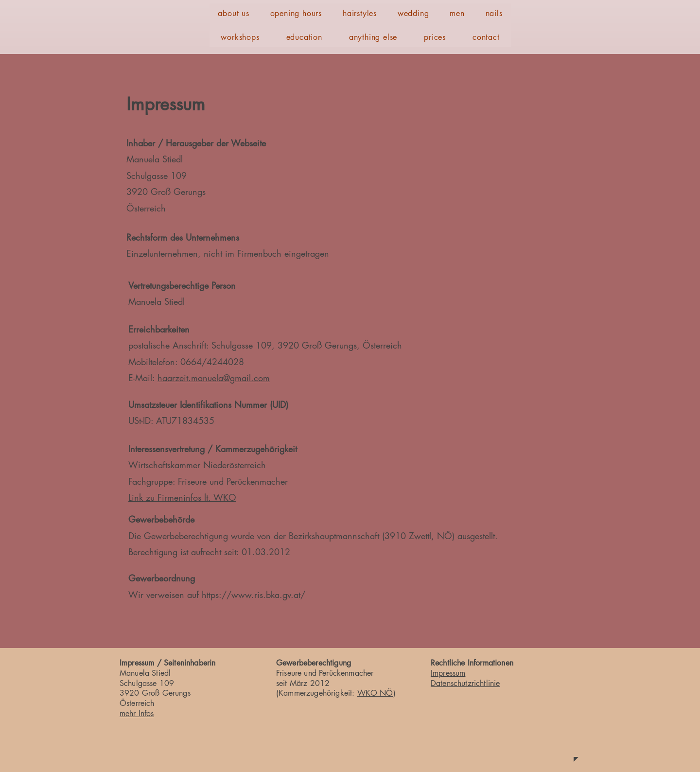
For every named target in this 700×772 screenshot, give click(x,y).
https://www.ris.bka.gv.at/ (254, 595)
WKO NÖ (375, 693)
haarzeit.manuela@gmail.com (214, 378)
